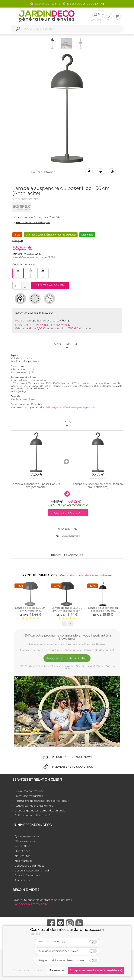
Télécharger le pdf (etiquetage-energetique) (70, 407)
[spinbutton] (20, 286)
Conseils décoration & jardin (33, 871)
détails (38, 934)
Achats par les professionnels (34, 806)
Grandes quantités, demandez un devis (40, 811)
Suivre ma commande (29, 791)
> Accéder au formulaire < (31, 904)
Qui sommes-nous (27, 836)
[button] (25, 284)
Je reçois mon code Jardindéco (67, 658)
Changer (66, 321)
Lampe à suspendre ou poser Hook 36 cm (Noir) (103, 611)
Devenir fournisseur (28, 875)
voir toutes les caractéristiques (31, 223)
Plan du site (22, 880)
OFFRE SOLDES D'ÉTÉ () (51, 235)
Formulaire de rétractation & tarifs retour (42, 801)
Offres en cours (25, 841)
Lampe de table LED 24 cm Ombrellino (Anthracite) (30, 611)
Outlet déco (22, 851)
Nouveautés (22, 856)
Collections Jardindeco (30, 866)
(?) (64, 942)
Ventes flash (22, 846)
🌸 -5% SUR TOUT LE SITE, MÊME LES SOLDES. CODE (67, 4)
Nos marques (23, 861)
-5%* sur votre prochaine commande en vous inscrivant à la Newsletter (67, 637)
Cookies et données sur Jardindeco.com (67, 930)
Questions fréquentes (29, 796)
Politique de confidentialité (32, 815)
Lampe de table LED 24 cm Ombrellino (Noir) (67, 609)
